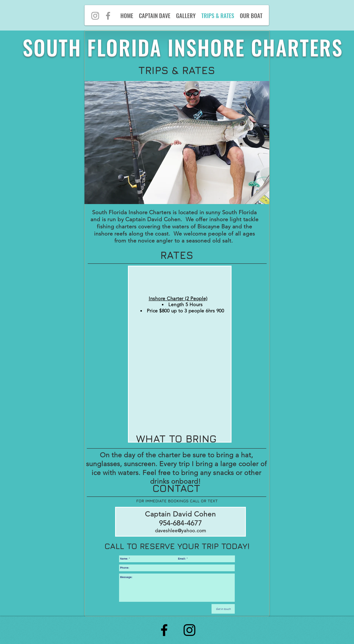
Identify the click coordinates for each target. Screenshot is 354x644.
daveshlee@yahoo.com (180, 531)
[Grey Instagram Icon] (95, 16)
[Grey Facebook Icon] (108, 16)
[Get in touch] (223, 609)
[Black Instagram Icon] (189, 630)
